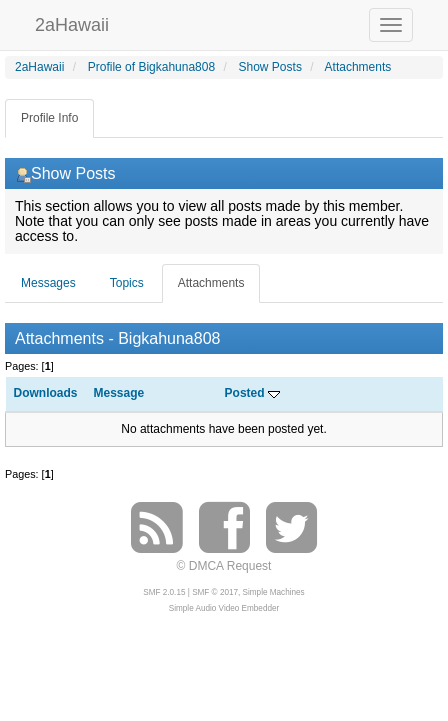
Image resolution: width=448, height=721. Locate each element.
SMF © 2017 (215, 592)
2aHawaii (72, 22)
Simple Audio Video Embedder (224, 608)
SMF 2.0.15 (164, 592)
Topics (127, 283)
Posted (252, 393)
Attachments (211, 283)
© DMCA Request (224, 566)
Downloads (46, 393)
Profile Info (49, 118)
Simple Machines (274, 592)
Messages (48, 283)
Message (119, 393)
